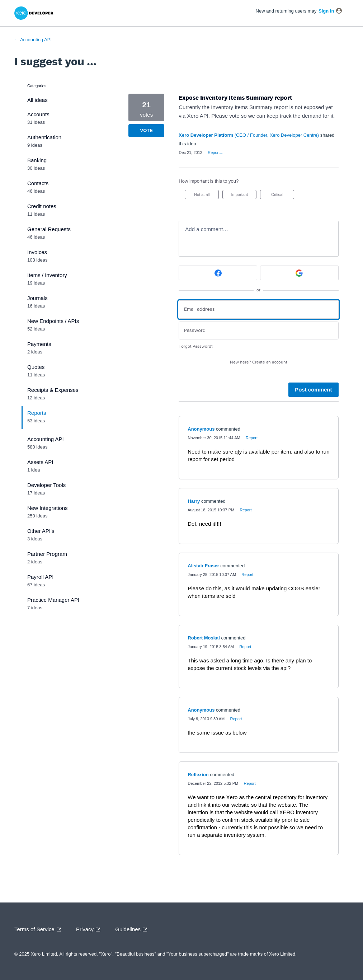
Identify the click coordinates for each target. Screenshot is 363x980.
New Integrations (48, 508)
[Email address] (258, 310)
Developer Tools (46, 485)
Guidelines (133, 930)
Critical (283, 196)
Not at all (206, 196)
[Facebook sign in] (218, 273)
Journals (37, 298)
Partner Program (47, 554)
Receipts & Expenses (53, 390)
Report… (216, 153)
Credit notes (42, 206)
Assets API (40, 462)
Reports (37, 413)
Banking (37, 160)
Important (244, 196)
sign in (326, 11)
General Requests (49, 229)
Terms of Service (39, 930)
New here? (259, 362)
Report (252, 438)
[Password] (258, 331)
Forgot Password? (196, 346)
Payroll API (40, 577)
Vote (147, 130)
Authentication (44, 137)
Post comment (313, 390)
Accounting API (46, 439)
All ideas (37, 100)
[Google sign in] (299, 273)
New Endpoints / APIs (53, 321)
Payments (39, 344)
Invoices (37, 252)
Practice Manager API (53, 600)
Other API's (41, 531)
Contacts (38, 183)
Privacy (90, 930)
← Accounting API (33, 40)
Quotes (36, 367)
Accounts (38, 114)
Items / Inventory (47, 275)
